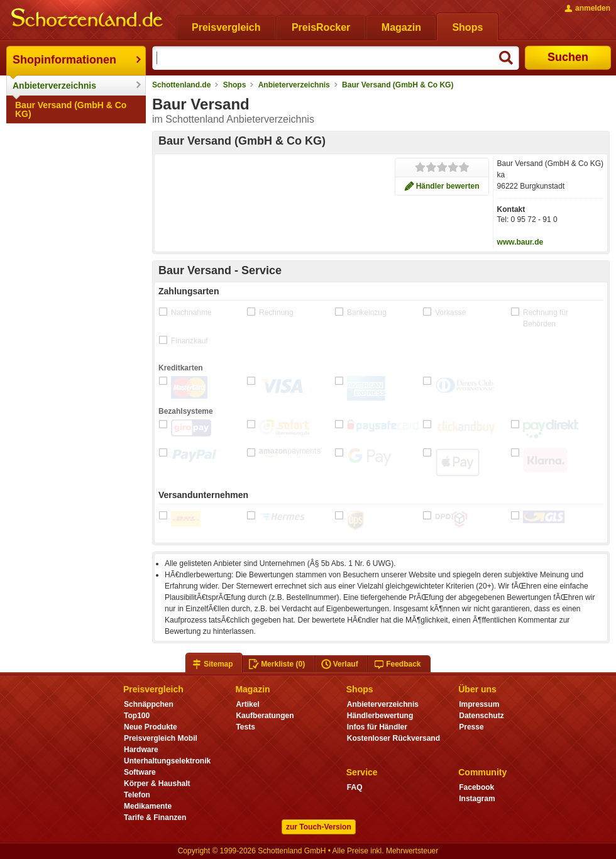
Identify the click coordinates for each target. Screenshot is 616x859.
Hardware (141, 750)
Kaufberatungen (265, 716)
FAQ (355, 787)
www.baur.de (520, 242)
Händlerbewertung (380, 716)
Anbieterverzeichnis (54, 86)
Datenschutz (481, 716)
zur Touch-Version (319, 827)
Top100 (137, 716)
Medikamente (148, 806)
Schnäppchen (149, 704)
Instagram (477, 799)
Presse (471, 727)
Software (140, 772)
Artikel (247, 704)
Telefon (137, 795)
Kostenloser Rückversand (393, 738)
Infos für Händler (377, 727)
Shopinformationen (64, 60)
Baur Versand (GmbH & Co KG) (71, 109)
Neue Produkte (151, 727)
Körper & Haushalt (157, 784)
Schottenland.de (181, 85)
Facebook (476, 787)
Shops (235, 85)
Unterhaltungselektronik (167, 761)
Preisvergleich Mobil (161, 738)
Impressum (479, 704)
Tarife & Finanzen (155, 817)
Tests (245, 727)
